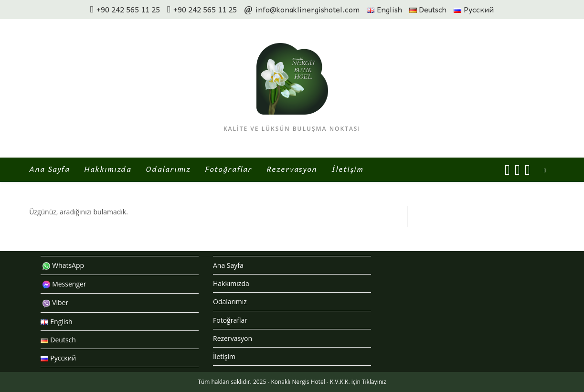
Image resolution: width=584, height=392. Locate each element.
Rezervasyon (233, 338)
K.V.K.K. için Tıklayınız (358, 382)
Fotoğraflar (230, 320)
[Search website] (545, 170)
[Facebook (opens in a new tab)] (507, 170)
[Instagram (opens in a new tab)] (517, 170)
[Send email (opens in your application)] (527, 170)
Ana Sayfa (228, 265)
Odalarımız (230, 302)
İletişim (224, 356)
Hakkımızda (231, 283)
